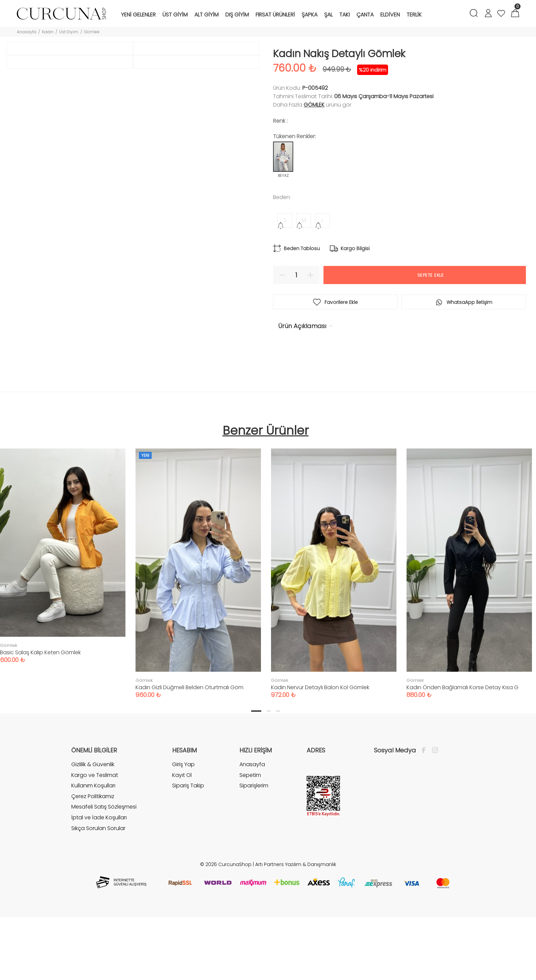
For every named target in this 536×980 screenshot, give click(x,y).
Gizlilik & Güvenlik (93, 838)
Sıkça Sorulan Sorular (98, 902)
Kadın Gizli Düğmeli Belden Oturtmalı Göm (189, 761)
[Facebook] (425, 824)
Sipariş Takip (188, 859)
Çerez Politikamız (93, 870)
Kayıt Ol (182, 849)
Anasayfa (27, 32)
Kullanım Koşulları (93, 859)
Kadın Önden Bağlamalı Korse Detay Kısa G (463, 761)
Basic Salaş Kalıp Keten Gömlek (40, 726)
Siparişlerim (254, 859)
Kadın (48, 32)
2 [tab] (269, 785)
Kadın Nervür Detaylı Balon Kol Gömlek (320, 761)
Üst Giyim (69, 32)
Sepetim (250, 849)
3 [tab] (278, 785)
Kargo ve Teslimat (95, 849)
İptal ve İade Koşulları (99, 891)
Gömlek (92, 32)
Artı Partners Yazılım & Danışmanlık (296, 938)
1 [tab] (256, 785)
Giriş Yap (183, 838)
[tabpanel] (198, 640)
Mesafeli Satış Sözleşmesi (104, 880)
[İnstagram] (433, 824)
